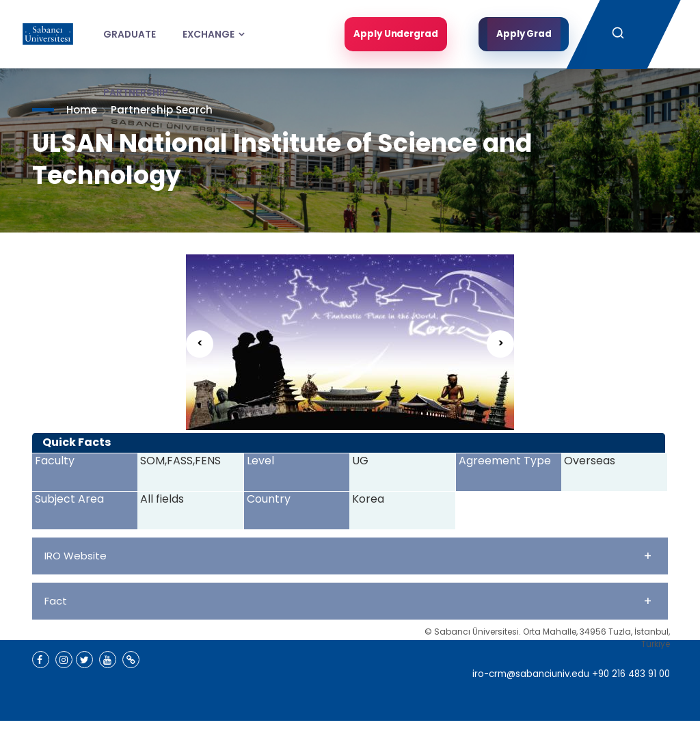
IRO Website (348, 556)
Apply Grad (524, 34)
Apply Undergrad (394, 34)
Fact (348, 601)
